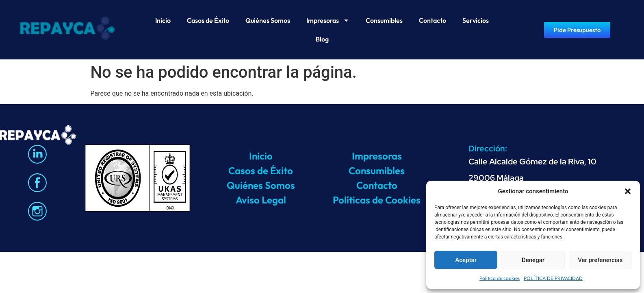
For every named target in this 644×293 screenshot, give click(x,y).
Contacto (433, 20)
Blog (322, 39)
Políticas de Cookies (377, 200)
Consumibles (384, 20)
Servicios (476, 20)
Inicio (163, 20)
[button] (628, 191)
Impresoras (328, 20)
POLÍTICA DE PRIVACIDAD (553, 278)
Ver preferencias (600, 260)
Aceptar (466, 260)
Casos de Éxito (208, 20)
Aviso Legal (261, 200)
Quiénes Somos (268, 20)
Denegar (533, 260)
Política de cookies (500, 278)
